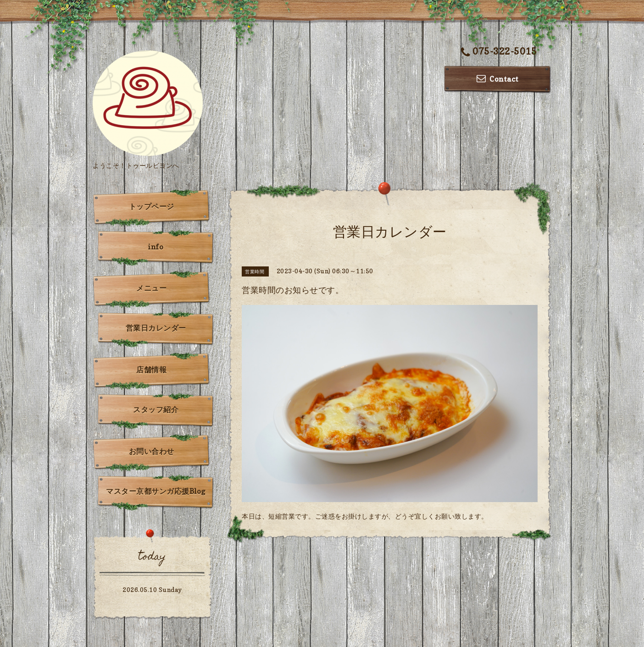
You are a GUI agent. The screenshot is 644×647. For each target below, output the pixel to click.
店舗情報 (151, 370)
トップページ (152, 206)
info (156, 247)
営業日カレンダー (156, 328)
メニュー (151, 288)
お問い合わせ (152, 451)
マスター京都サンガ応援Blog (156, 491)
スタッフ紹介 (156, 409)
